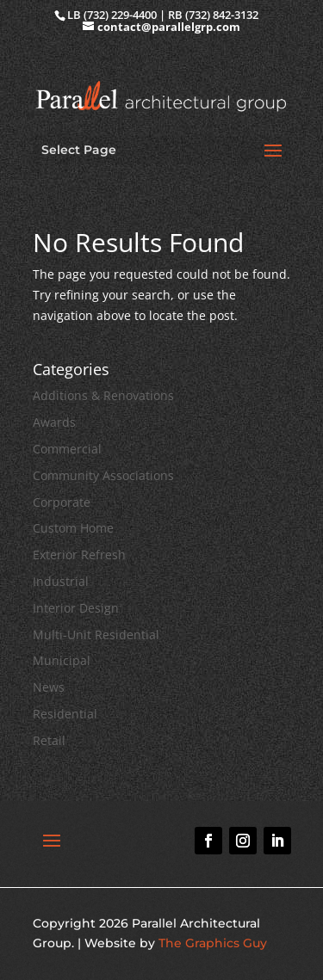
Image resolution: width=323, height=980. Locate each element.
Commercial (67, 449)
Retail (49, 740)
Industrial (61, 581)
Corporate (62, 502)
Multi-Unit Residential (96, 635)
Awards (54, 422)
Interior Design (76, 608)
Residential (65, 714)
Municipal (62, 660)
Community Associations (103, 475)
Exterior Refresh (79, 555)
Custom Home (73, 528)
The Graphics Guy (213, 943)
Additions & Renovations (103, 395)
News (49, 687)
